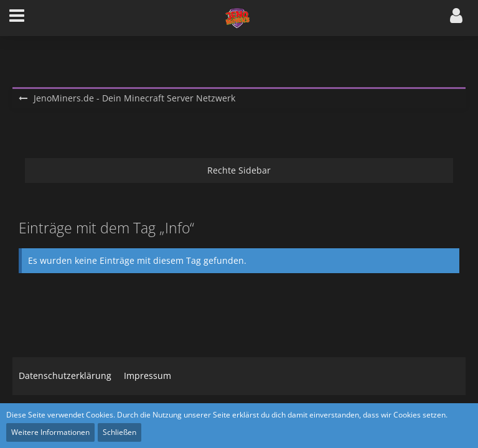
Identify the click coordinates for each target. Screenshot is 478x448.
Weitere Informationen (50, 432)
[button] (17, 18)
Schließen (119, 432)
